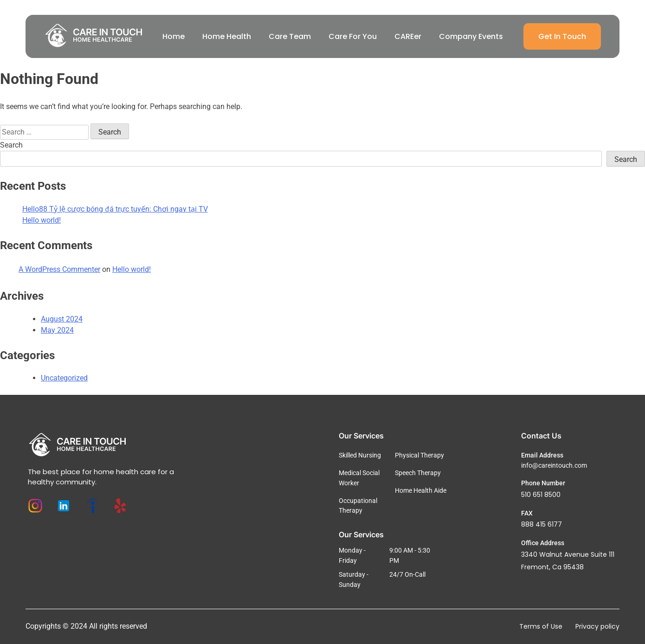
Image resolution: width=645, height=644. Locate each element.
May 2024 (57, 330)
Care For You (353, 36)
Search (11, 145)
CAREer (408, 36)
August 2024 (62, 319)
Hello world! (42, 220)
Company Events (471, 36)
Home (174, 36)
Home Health (227, 36)
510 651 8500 (541, 495)
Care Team (290, 36)
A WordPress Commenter (59, 269)
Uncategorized (64, 378)
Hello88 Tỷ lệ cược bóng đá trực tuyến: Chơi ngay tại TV (115, 209)
